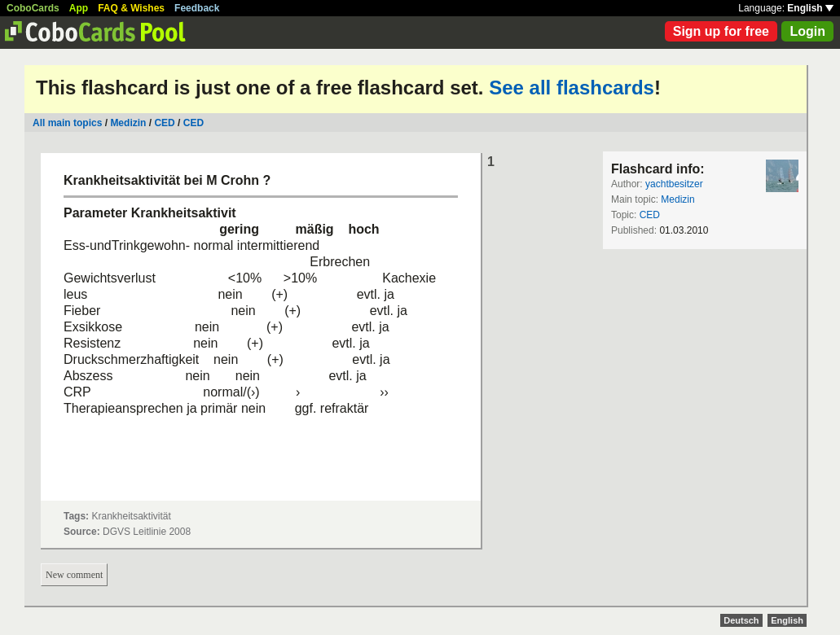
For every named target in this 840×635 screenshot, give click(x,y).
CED (164, 123)
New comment (74, 575)
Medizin (128, 123)
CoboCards (33, 8)
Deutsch (741, 620)
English (810, 8)
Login (807, 31)
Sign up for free (721, 31)
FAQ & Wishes (131, 8)
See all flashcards (572, 88)
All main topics (67, 123)
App (79, 8)
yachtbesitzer (674, 184)
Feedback (197, 8)
